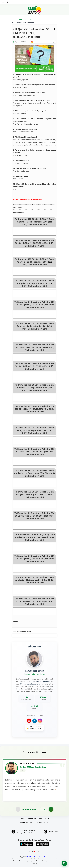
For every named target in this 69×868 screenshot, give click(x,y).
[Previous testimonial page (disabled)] (18, 810)
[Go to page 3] (28, 810)
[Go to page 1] (23, 810)
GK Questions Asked (26, 20)
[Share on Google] (43, 42)
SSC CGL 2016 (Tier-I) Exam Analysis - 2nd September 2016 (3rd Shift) (35, 272)
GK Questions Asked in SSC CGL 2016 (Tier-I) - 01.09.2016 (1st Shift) (35, 462)
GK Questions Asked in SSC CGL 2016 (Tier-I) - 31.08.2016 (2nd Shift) (35, 569)
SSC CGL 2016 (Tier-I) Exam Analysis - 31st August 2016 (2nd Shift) (34, 547)
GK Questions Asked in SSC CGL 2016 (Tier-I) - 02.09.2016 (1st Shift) (35, 357)
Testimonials (26, 823)
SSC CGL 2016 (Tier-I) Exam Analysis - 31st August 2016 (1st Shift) (34, 504)
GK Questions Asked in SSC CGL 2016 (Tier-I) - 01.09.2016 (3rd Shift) (35, 376)
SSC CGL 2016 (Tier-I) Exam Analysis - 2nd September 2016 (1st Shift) (35, 336)
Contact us (44, 819)
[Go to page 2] (26, 810)
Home (14, 20)
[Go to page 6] (35, 810)
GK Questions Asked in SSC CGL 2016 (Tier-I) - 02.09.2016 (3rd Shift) (35, 253)
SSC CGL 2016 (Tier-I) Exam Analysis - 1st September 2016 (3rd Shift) (34, 397)
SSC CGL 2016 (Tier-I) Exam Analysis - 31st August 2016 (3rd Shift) (34, 590)
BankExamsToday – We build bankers (38, 857)
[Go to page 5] (33, 810)
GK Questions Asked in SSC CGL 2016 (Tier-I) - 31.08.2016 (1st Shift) (35, 526)
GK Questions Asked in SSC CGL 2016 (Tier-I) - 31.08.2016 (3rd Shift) (35, 611)
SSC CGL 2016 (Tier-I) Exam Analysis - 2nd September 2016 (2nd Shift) (35, 293)
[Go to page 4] (30, 810)
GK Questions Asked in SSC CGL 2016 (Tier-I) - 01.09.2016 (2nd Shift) (35, 419)
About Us (32, 819)
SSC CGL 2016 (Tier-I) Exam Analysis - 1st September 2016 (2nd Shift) (34, 440)
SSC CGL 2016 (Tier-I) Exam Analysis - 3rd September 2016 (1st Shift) (35, 232)
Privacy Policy (42, 823)
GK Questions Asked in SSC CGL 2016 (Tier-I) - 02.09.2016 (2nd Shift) (35, 315)
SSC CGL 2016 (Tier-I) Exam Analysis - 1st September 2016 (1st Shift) (34, 483)
